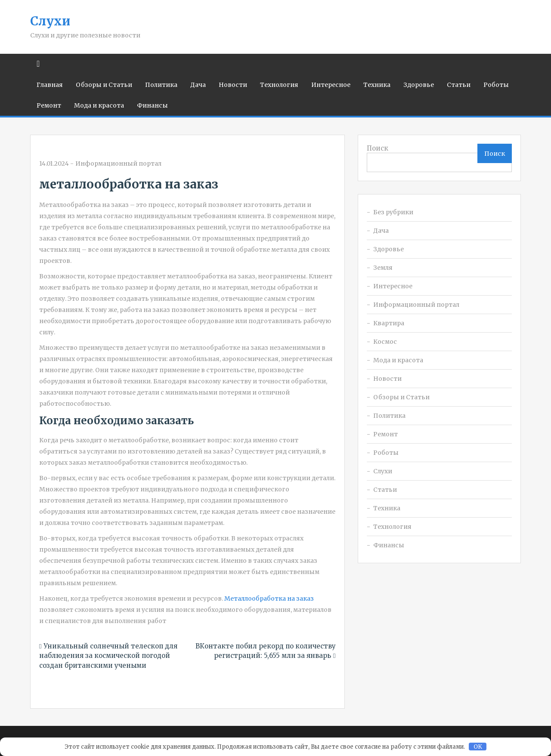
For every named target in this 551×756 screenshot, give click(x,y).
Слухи (50, 21)
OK (478, 747)
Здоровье (419, 85)
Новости (233, 85)
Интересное (331, 85)
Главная (50, 85)
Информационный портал (118, 164)
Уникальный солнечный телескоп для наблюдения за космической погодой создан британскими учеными (108, 656)
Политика (161, 85)
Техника (377, 85)
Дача (198, 85)
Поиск (378, 148)
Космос (385, 342)
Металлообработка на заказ (269, 599)
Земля (383, 268)
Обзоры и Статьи (104, 85)
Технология (279, 85)
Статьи (459, 85)
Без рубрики (393, 212)
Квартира (389, 323)
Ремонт (49, 105)
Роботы (496, 85)
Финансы (152, 105)
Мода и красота (99, 105)
